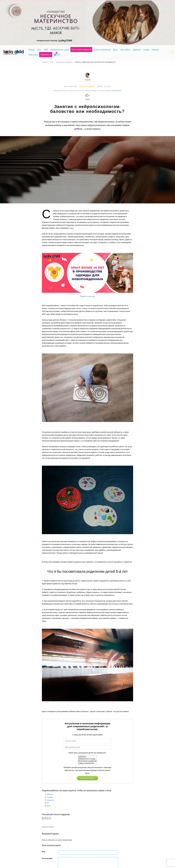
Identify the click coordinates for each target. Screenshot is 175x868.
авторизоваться (117, 91)
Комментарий (47, 858)
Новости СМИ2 (48, 827)
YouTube (50, 797)
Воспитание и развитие (87, 761)
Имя (44, 852)
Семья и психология (87, 763)
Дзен (49, 806)
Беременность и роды (87, 759)
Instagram (50, 800)
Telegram (50, 794)
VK (48, 803)
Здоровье (87, 757)
